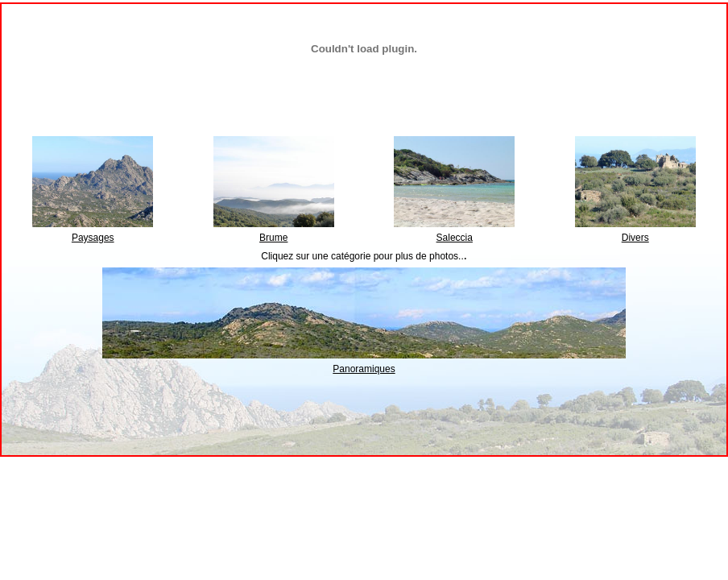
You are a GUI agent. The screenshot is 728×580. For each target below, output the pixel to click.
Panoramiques (364, 369)
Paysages (93, 238)
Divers (635, 238)
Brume (273, 238)
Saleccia (455, 238)
